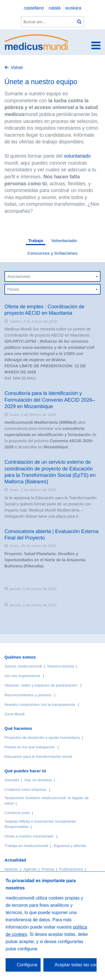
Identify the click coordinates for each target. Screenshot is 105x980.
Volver (17, 68)
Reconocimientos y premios (28, 695)
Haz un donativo (38, 780)
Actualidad (15, 860)
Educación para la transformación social (38, 757)
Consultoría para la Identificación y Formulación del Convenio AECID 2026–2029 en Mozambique (50, 400)
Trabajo (36, 241)
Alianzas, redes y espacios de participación (41, 685)
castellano (34, 8)
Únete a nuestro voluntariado (29, 836)
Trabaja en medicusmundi (26, 846)
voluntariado (77, 156)
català (55, 8)
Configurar (27, 965)
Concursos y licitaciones (53, 253)
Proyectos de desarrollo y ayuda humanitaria (42, 738)
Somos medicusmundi (23, 666)
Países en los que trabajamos (30, 747)
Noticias (11, 869)
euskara (73, 8)
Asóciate (12, 780)
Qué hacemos (18, 728)
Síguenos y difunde (70, 846)
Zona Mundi (15, 714)
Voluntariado (64, 241)
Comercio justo (17, 813)
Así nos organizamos (22, 676)
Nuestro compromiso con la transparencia (40, 705)
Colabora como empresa (25, 790)
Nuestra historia (61, 666)
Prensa (48, 869)
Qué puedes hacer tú (25, 771)
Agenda (30, 869)
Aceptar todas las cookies (76, 965)
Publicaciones (71, 869)
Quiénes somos (20, 657)
